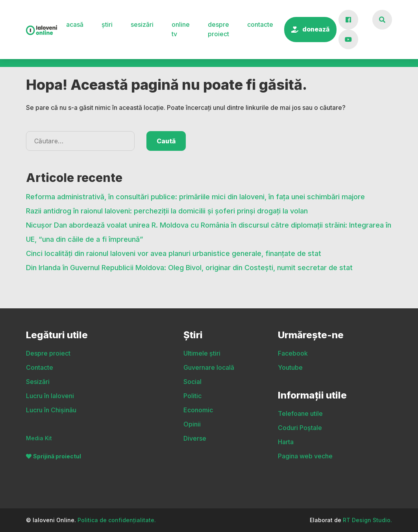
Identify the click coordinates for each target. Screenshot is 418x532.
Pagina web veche (305, 456)
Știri (107, 24)
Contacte (260, 24)
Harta (286, 442)
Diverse (381, 70)
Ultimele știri (44, 70)
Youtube (290, 367)
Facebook (293, 353)
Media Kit (39, 438)
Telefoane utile (300, 413)
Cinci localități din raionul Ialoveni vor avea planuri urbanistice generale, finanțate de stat (174, 269)
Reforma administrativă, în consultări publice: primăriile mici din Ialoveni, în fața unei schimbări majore (195, 212)
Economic (280, 70)
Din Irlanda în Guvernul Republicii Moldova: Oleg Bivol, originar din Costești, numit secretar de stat (190, 283)
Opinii (332, 70)
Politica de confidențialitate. (117, 520)
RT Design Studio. (367, 520)
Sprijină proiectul (57, 456)
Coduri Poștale (300, 428)
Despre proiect (218, 29)
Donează (316, 29)
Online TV (181, 29)
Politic (227, 70)
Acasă (75, 24)
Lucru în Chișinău (51, 410)
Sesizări (142, 24)
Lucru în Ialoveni (50, 396)
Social (179, 70)
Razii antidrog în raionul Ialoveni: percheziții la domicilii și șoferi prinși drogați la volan (167, 227)
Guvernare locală (117, 70)
